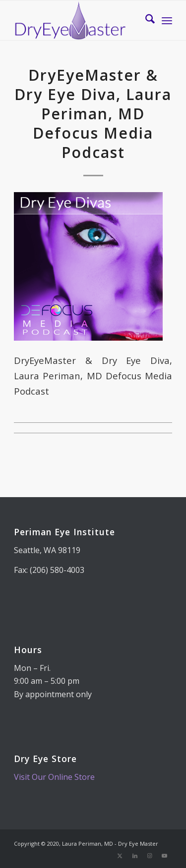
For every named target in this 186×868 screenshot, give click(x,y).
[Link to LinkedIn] (135, 856)
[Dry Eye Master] (77, 20)
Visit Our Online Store (54, 777)
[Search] (145, 20)
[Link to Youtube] (165, 856)
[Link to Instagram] (150, 856)
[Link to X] (120, 856)
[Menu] (167, 20)
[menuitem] (145, 20)
